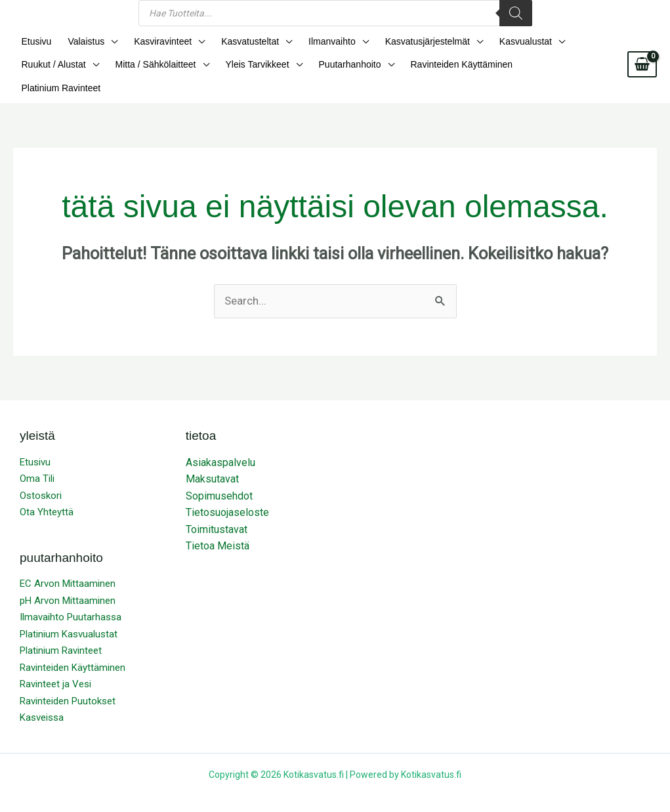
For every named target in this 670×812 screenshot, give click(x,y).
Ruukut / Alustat (52, 67)
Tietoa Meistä (218, 526)
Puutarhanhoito (338, 67)
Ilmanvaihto (318, 42)
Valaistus (81, 42)
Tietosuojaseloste (227, 493)
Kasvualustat (504, 42)
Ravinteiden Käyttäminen (447, 67)
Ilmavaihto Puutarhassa (71, 597)
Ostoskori (41, 475)
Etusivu (35, 42)
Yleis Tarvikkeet (249, 67)
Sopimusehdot (219, 476)
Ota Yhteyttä (47, 492)
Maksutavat (212, 459)
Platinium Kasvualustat (69, 614)
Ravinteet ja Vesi (55, 664)
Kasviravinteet (155, 42)
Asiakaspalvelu (220, 442)
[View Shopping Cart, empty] (642, 54)
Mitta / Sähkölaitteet (151, 67)
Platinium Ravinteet (551, 67)
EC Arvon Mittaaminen (68, 564)
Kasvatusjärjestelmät (409, 42)
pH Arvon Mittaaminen (68, 580)
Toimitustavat (217, 509)
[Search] (516, 13)
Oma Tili (37, 459)
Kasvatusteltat (239, 42)
